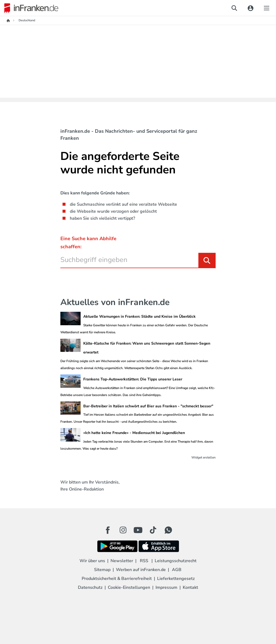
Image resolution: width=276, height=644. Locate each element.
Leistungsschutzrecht (176, 561)
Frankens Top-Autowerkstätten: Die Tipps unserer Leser (133, 379)
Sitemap (102, 570)
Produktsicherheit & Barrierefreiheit (117, 579)
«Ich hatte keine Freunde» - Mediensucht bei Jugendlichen (134, 433)
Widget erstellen (203, 457)
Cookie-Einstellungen (129, 587)
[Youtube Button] (138, 530)
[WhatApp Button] (168, 530)
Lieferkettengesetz (176, 579)
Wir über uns (92, 561)
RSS (144, 561)
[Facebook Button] (108, 530)
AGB (177, 570)
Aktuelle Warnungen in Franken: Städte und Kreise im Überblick (139, 316)
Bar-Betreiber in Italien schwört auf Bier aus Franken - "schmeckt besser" (148, 406)
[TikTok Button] (153, 530)
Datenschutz (90, 587)
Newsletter (122, 561)
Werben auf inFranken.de (141, 570)
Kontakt (190, 587)
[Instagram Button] (123, 531)
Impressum (166, 587)
